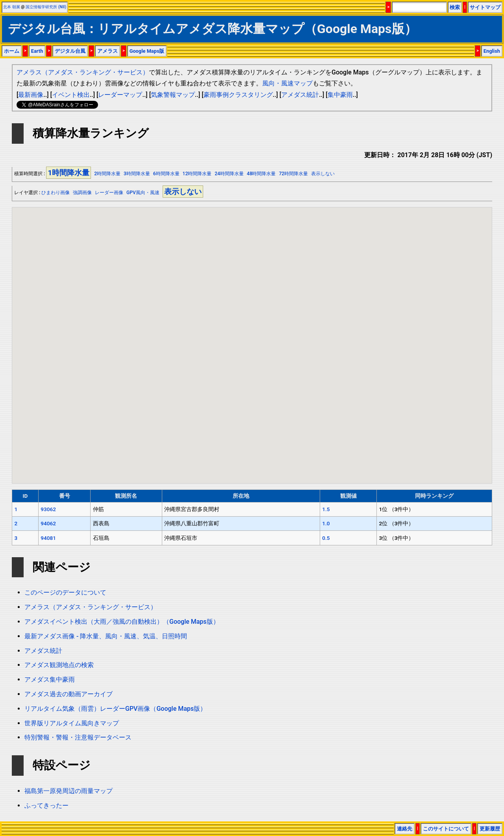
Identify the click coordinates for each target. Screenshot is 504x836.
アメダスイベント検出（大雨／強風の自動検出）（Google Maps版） (122, 622)
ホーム (12, 51)
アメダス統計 (300, 95)
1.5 (326, 509)
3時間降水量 (137, 174)
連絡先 (405, 829)
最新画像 (31, 95)
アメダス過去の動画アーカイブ (69, 694)
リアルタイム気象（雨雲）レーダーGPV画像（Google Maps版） (115, 709)
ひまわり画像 (56, 193)
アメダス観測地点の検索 (59, 665)
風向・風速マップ (287, 83)
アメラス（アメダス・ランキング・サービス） (83, 72)
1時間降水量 (69, 173)
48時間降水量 (261, 174)
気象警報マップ (173, 95)
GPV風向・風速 (143, 193)
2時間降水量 (107, 174)
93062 (48, 509)
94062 (48, 523)
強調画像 (82, 193)
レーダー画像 (109, 193)
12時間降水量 (197, 174)
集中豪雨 (340, 95)
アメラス (107, 51)
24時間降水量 (229, 174)
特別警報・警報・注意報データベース (78, 737)
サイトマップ (485, 7)
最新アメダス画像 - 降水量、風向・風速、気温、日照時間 (106, 636)
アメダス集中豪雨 (50, 679)
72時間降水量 (293, 174)
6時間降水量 (166, 174)
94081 (48, 538)
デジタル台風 (70, 51)
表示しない (323, 174)
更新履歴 (490, 829)
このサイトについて (446, 829)
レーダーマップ (120, 95)
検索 (455, 7)
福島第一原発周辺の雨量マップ (69, 791)
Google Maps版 (147, 51)
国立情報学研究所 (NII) (46, 7)
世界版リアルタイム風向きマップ (72, 723)
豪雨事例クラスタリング (238, 95)
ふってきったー (46, 805)
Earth (37, 51)
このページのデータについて (65, 592)
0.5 (326, 538)
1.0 (326, 523)
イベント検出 (71, 95)
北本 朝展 (12, 7)
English (492, 51)
